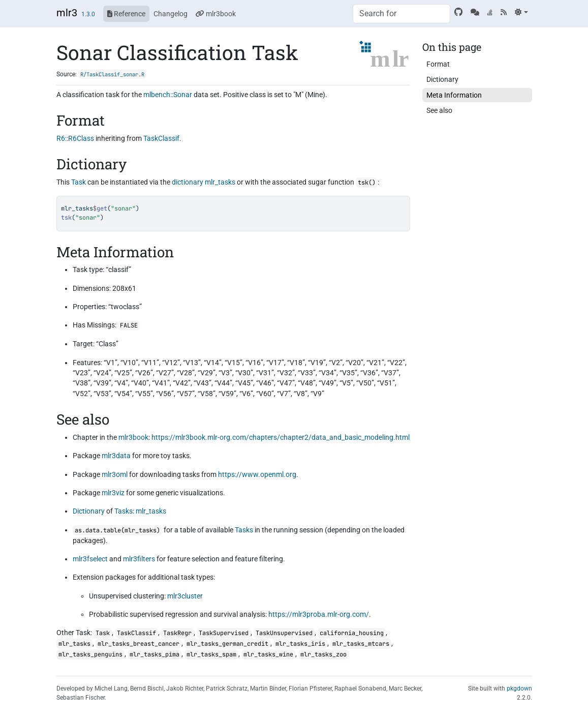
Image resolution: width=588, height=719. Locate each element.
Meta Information (454, 95)
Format (438, 64)
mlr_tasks (220, 182)
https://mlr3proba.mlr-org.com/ (319, 614)
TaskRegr (177, 633)
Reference (126, 14)
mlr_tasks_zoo (323, 654)
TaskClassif (161, 138)
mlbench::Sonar (168, 95)
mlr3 (67, 13)
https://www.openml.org (257, 474)
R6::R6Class (75, 138)
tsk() (367, 183)
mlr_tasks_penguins (90, 654)
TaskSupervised (224, 633)
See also (439, 110)
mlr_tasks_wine (268, 654)
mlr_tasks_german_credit (227, 644)
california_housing (352, 633)
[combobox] (401, 14)
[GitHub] (458, 12)
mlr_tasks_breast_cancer (138, 644)
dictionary (188, 182)
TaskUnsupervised (284, 633)
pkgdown (519, 688)
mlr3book (216, 14)
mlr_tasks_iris (300, 644)
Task (79, 182)
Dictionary (89, 511)
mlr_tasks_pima (154, 654)
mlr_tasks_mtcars (361, 644)
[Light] (521, 12)
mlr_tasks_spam (211, 654)
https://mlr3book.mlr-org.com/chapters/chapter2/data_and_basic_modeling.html (281, 437)
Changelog (171, 14)
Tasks (123, 511)
